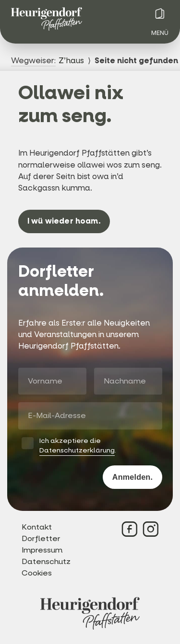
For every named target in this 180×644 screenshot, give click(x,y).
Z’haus (71, 61)
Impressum (42, 550)
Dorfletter (41, 538)
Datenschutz (46, 561)
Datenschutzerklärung (77, 450)
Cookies (37, 573)
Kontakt (37, 527)
